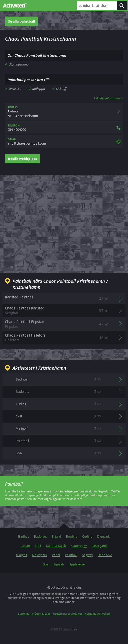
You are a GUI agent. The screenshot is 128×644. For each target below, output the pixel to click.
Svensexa (15, 89)
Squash (59, 564)
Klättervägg (79, 546)
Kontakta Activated (97, 614)
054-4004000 (64, 128)
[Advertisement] (64, 220)
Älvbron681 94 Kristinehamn (64, 112)
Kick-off (61, 89)
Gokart (25, 546)
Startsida (24, 614)
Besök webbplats (22, 159)
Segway (87, 555)
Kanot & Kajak (56, 546)
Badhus (24, 536)
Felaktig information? (108, 98)
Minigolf (22, 555)
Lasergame (100, 546)
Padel (56, 555)
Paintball (71, 555)
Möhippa (39, 89)
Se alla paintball (21, 21)
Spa (46, 564)
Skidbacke (105, 555)
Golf (38, 546)
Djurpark (103, 536)
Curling (87, 536)
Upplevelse (77, 564)
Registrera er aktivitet (67, 614)
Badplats (40, 536)
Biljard (56, 536)
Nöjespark (40, 555)
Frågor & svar (41, 614)
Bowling (72, 536)
